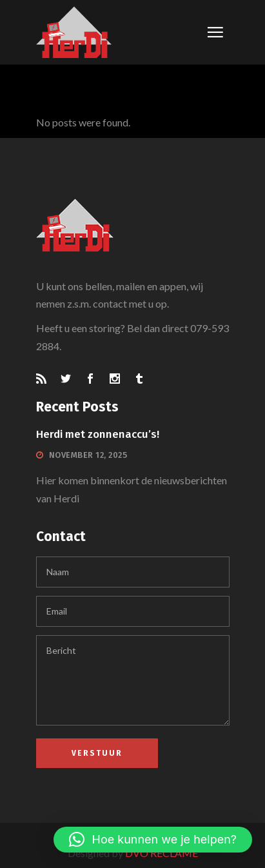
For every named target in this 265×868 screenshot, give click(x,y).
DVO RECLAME (162, 853)
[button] (153, 840)
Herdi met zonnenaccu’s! (98, 434)
